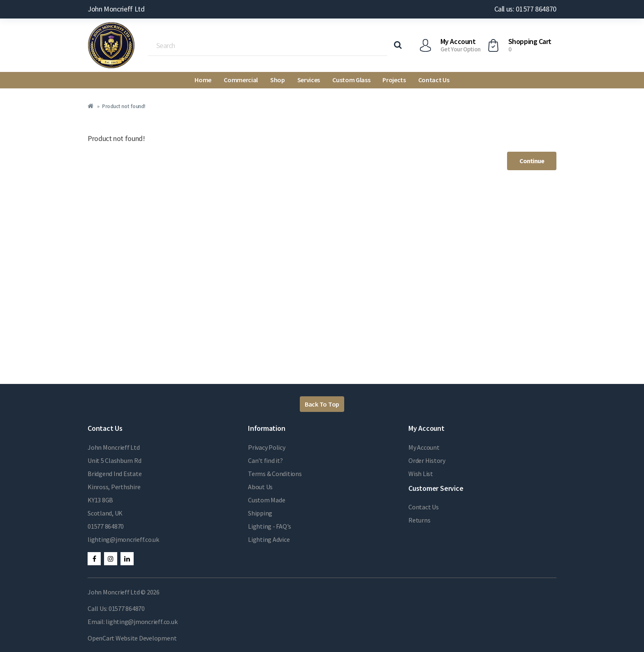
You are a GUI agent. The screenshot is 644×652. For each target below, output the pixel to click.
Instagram (111, 559)
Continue (532, 161)
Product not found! (124, 106)
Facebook (94, 559)
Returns (419, 520)
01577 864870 (106, 526)
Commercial (241, 80)
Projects (394, 80)
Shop (278, 80)
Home (203, 80)
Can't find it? (265, 460)
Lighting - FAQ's (270, 526)
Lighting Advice (269, 539)
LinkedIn (127, 559)
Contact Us (434, 80)
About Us (260, 487)
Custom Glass (351, 80)
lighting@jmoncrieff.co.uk (123, 539)
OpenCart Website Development (132, 638)
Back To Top (322, 404)
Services (309, 80)
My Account (424, 447)
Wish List (421, 474)
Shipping (260, 513)
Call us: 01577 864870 (525, 9)
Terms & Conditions (275, 474)
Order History (427, 460)
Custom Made (266, 500)
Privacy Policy (267, 447)
